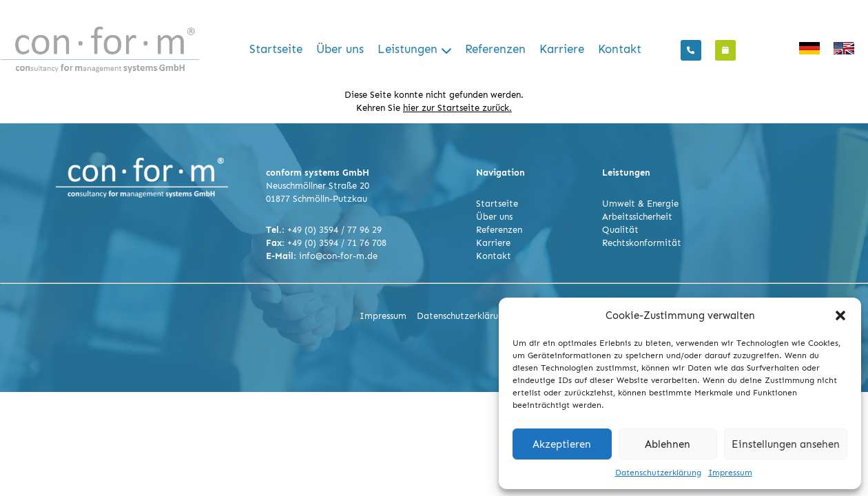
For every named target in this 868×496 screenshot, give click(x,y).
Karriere (562, 49)
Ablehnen (668, 444)
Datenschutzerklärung (658, 473)
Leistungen (407, 49)
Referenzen (495, 49)
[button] (840, 316)
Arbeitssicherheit (637, 217)
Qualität (620, 230)
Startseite (276, 49)
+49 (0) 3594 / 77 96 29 (334, 230)
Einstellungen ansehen (786, 444)
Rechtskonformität (642, 243)
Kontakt (620, 49)
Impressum (730, 473)
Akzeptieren (562, 444)
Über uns (340, 49)
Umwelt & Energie (640, 204)
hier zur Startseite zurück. (457, 108)
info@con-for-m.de (338, 256)
